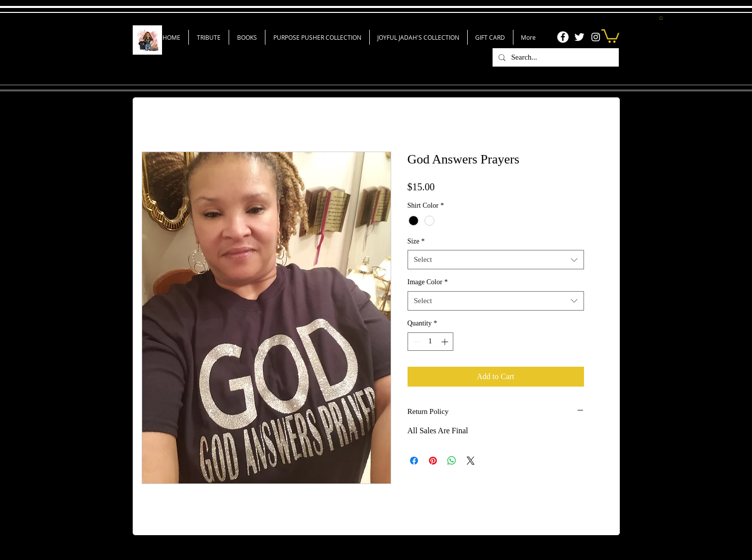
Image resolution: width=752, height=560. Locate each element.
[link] (610, 35)
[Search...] (555, 57)
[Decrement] (415, 342)
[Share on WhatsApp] (452, 461)
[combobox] (496, 260)
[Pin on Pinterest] (433, 461)
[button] (661, 18)
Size (416, 241)
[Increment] (446, 342)
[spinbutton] (430, 342)
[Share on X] (471, 461)
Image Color (428, 282)
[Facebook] (563, 37)
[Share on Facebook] (414, 461)
